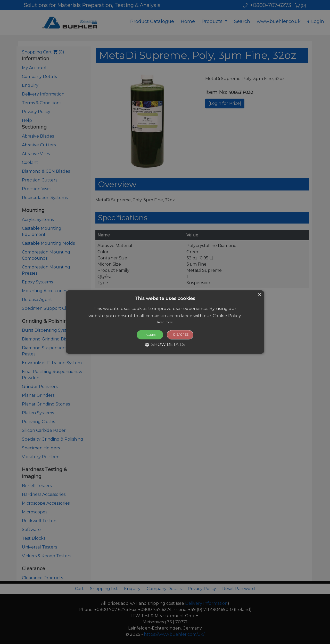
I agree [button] (150, 335)
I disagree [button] (180, 335)
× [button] (259, 295)
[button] (165, 322)
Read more (165, 322)
